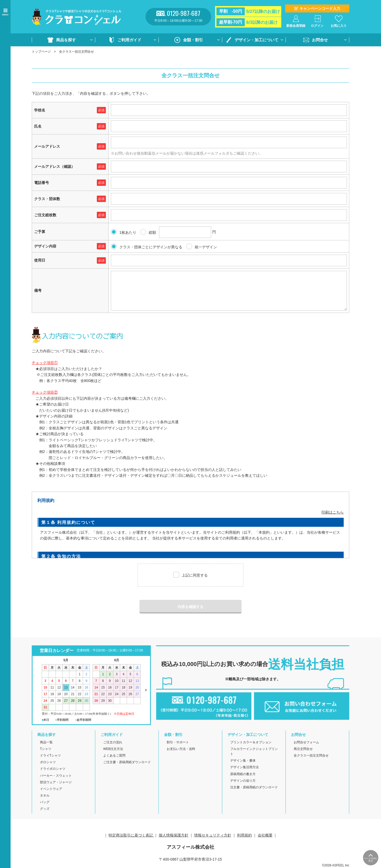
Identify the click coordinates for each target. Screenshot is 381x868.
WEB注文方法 (113, 749)
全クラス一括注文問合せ (311, 755)
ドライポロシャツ (53, 769)
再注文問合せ (303, 749)
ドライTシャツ (50, 755)
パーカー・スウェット (56, 776)
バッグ (45, 802)
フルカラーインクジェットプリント (254, 751)
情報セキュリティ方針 (213, 835)
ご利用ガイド (129, 40)
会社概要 (265, 835)
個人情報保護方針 (174, 835)
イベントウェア (51, 789)
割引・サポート (178, 742)
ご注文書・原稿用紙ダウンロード (127, 762)
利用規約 (244, 835)
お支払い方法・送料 (181, 749)
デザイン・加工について (257, 40)
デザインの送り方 (243, 781)
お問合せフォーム (306, 742)
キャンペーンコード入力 (320, 8)
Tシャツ (46, 749)
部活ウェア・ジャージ (56, 782)
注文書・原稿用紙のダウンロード (254, 787)
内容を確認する (190, 607)
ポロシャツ (48, 762)
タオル (45, 795)
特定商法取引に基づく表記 (131, 835)
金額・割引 (193, 40)
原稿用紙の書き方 (243, 774)
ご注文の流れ (113, 742)
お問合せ (320, 40)
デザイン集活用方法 (244, 767)
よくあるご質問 (114, 755)
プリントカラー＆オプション (251, 742)
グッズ (45, 809)
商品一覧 (46, 742)
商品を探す (66, 40)
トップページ (41, 52)
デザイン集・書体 (243, 761)
